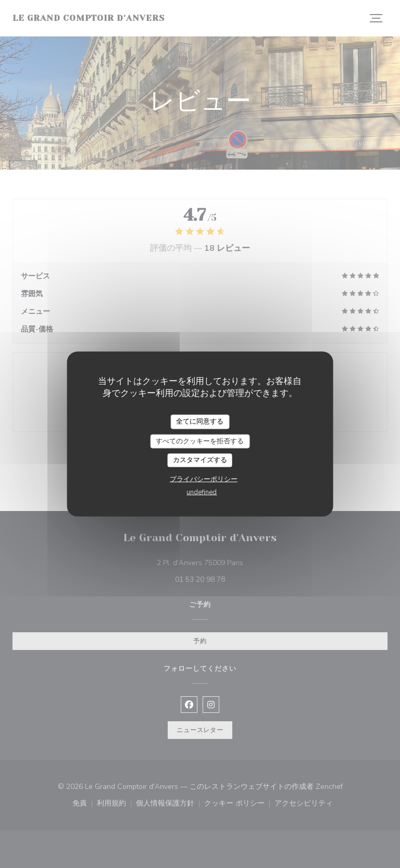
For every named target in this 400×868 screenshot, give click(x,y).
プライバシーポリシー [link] (204, 479)
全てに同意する (200, 422)
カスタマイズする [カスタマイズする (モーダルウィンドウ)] (200, 460)
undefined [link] (202, 492)
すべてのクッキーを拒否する (200, 441)
